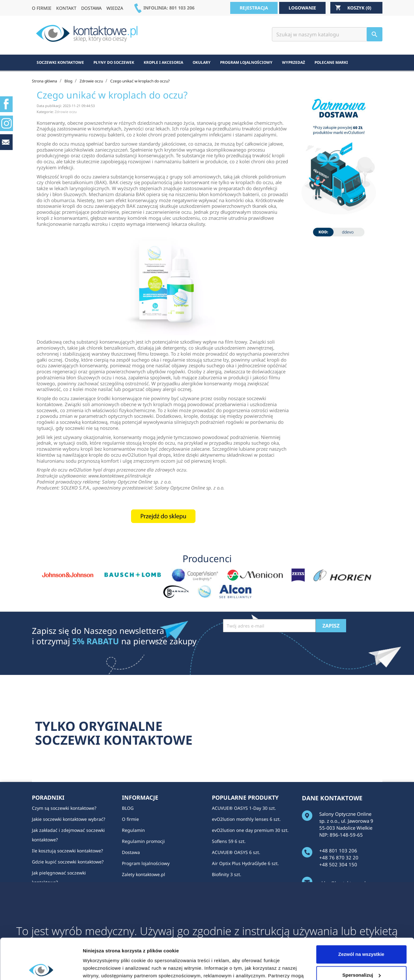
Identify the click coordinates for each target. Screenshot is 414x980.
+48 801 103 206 (338, 851)
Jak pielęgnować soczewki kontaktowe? (59, 878)
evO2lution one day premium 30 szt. (250, 830)
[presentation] (271, 648)
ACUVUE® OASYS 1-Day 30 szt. (244, 808)
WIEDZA (115, 8)
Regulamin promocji (143, 841)
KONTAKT (66, 8)
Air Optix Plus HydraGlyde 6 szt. (245, 863)
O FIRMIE (42, 8)
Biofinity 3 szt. (227, 874)
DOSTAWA (91, 8)
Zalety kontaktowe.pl (144, 874)
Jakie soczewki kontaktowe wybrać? (69, 819)
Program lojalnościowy (146, 863)
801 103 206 (182, 8)
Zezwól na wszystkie (361, 914)
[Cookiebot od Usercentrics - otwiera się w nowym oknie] (41, 968)
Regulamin (133, 830)
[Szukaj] (327, 34)
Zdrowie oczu (66, 112)
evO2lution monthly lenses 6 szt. (246, 819)
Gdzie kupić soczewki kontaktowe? (68, 862)
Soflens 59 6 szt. (229, 841)
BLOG (128, 808)
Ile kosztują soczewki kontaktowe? (67, 851)
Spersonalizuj (362, 934)
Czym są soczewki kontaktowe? (64, 808)
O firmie (130, 819)
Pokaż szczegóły (102, 968)
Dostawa (131, 852)
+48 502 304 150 (338, 864)
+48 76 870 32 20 (339, 857)
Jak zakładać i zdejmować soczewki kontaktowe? (68, 835)
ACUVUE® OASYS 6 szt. (236, 852)
